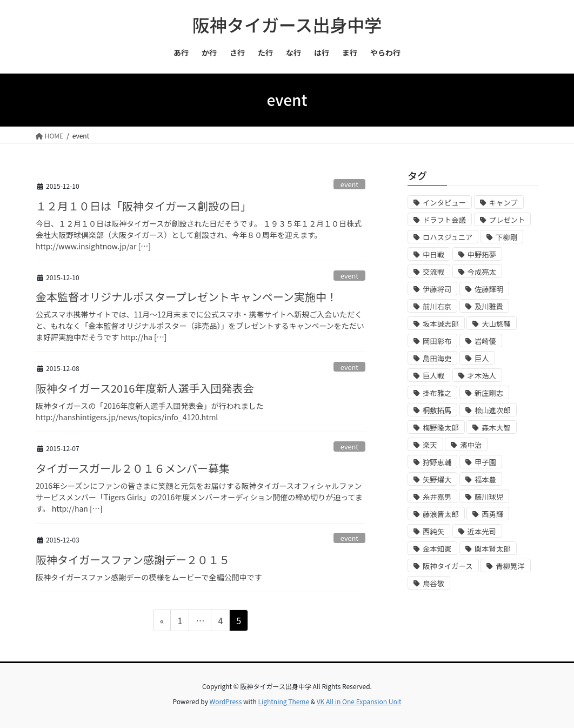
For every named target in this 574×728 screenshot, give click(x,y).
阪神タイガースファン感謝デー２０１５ (133, 560)
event (349, 184)
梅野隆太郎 (441, 428)
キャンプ (503, 203)
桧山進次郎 (493, 410)
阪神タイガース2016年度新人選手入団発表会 (145, 388)
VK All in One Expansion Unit (359, 701)
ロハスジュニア (448, 237)
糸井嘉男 (437, 497)
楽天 (430, 445)
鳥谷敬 (433, 583)
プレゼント (507, 220)
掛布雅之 (437, 393)
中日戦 (433, 254)
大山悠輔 (496, 324)
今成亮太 (482, 272)
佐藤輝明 (489, 289)
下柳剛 (506, 237)
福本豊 (485, 479)
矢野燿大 (437, 479)
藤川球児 (489, 497)
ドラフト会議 (444, 220)
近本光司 (482, 531)
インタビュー (444, 203)
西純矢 (433, 531)
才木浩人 (482, 376)
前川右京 (437, 306)
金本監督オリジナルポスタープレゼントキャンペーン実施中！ (186, 297)
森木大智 (496, 428)
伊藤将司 (437, 289)
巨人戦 (433, 376)
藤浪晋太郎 (441, 514)
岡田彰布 (437, 341)
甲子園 (485, 462)
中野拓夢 (482, 254)
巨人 (482, 358)
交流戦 (433, 272)
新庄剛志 (489, 393)
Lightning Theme (283, 701)
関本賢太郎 (493, 549)
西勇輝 (492, 514)
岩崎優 (485, 341)
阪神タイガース (448, 566)
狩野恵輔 (437, 462)
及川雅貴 (489, 306)
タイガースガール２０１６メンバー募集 (133, 468)
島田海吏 (437, 358)
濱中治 (471, 445)
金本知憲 (437, 549)
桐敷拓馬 (437, 410)
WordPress (226, 701)
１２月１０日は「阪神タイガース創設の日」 (143, 206)
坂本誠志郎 (441, 324)
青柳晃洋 (510, 566)
